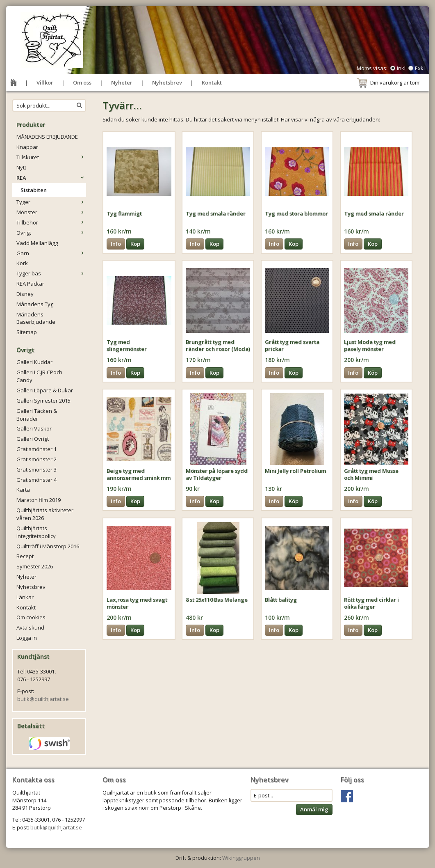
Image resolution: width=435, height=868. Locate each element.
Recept (25, 556)
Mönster (51, 212)
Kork (22, 263)
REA (51, 178)
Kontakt (212, 82)
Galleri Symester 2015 (43, 401)
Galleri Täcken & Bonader (37, 415)
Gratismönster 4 (36, 480)
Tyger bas (51, 273)
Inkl (401, 68)
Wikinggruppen (241, 858)
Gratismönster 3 (36, 469)
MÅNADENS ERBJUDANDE (47, 137)
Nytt (21, 167)
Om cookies (31, 617)
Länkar (25, 597)
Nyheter (122, 82)
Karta (23, 490)
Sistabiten (34, 190)
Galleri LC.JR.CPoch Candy (39, 376)
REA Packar (30, 284)
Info (116, 244)
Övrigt (51, 233)
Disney (25, 294)
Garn (51, 253)
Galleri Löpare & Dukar (45, 390)
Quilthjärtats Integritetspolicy (36, 532)
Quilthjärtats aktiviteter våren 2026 (45, 514)
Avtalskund (30, 628)
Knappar (27, 147)
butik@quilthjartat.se (43, 699)
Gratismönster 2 (36, 459)
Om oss (82, 82)
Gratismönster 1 (36, 449)
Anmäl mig (314, 809)
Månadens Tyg (35, 304)
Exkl (420, 68)
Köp (135, 244)
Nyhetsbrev (167, 82)
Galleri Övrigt (33, 439)
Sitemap (27, 332)
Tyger (51, 202)
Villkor (45, 82)
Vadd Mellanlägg (37, 243)
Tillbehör (51, 222)
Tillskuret (51, 157)
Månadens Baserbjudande (36, 318)
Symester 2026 (35, 566)
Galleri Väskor (34, 428)
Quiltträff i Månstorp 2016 (48, 546)
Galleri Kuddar (34, 362)
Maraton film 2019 (39, 500)
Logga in (27, 638)
